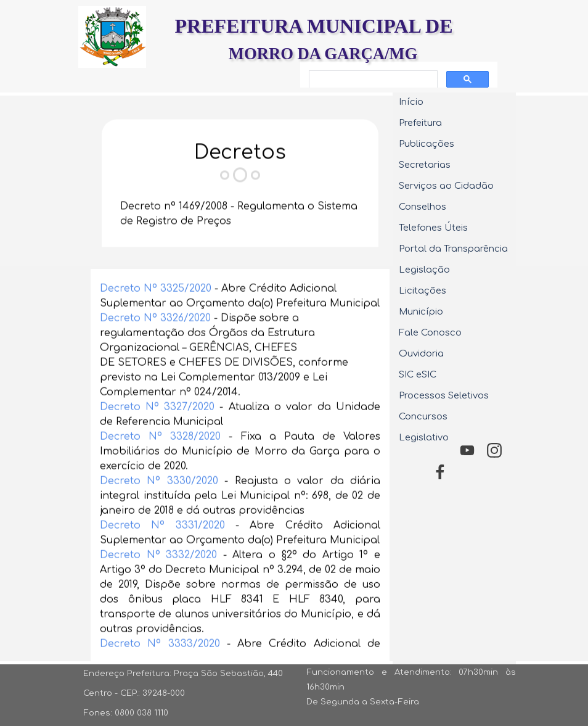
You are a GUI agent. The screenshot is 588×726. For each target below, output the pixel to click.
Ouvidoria (421, 353)
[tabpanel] (240, 174)
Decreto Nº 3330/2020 (159, 502)
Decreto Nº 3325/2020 (156, 310)
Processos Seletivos (444, 395)
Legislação (424, 270)
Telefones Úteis (433, 228)
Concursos (423, 416)
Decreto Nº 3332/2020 (158, 576)
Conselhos (423, 207)
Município (421, 311)
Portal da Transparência (453, 249)
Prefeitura (420, 123)
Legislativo (424, 437)
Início (411, 102)
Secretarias (425, 165)
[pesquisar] (372, 80)
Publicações (427, 144)
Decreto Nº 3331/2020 (162, 547)
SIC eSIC (418, 374)
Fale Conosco (430, 332)
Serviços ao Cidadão (446, 186)
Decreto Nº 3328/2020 (160, 458)
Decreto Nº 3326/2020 (155, 339)
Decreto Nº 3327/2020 (157, 428)
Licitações (423, 291)
